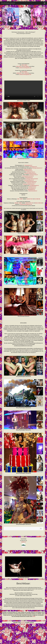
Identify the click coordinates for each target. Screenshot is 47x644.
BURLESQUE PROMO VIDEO (23, 90)
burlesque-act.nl (33, 167)
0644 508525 (26, 66)
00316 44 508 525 (38, 203)
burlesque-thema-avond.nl (32, 179)
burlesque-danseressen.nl (30, 173)
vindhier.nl (23, 542)
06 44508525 (26, 73)
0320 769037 (24, 65)
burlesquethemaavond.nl (31, 181)
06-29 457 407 (30, 199)
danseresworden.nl (33, 191)
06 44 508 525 (37, 199)
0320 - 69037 (20, 199)
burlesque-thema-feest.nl (29, 184)
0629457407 (19, 73)
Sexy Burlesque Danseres (8, 3)
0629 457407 (19, 66)
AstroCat (23, 622)
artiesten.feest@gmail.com (25, 68)
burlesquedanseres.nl (29, 180)
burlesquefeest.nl (29, 177)
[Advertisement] (23, 634)
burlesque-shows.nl (31, 183)
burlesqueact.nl (32, 188)
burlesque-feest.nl (31, 172)
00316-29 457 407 (29, 203)
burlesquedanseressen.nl (28, 176)
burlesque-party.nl (28, 169)
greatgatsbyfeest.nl (34, 185)
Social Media (24, 539)
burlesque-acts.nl (32, 187)
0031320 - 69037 (18, 203)
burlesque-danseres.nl (37, 168)
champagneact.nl (28, 165)
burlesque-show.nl (33, 175)
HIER (34, 616)
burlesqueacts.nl (28, 171)
